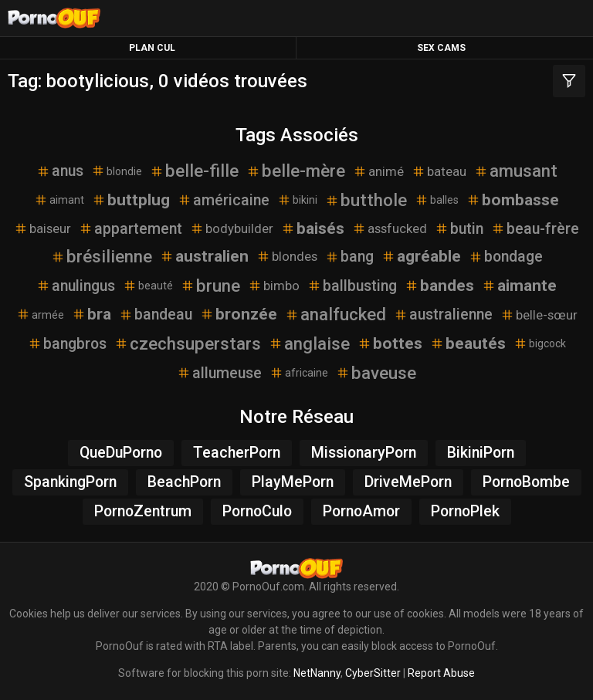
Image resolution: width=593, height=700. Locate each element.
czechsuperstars (188, 343)
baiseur (42, 228)
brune (210, 286)
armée (40, 314)
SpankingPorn (70, 482)
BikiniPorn (481, 453)
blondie (117, 171)
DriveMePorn (408, 482)
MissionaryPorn (364, 453)
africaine (299, 373)
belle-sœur (539, 315)
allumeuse (219, 373)
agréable (421, 256)
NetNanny (317, 673)
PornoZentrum (143, 511)
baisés (313, 228)
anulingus (76, 286)
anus (60, 171)
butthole (366, 200)
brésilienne (102, 256)
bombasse (513, 200)
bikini (297, 200)
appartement (130, 229)
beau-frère (535, 229)
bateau (439, 171)
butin (459, 229)
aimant (59, 200)
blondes (287, 256)
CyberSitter (373, 673)
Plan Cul (152, 48)
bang (349, 257)
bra (91, 314)
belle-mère (296, 171)
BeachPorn (184, 482)
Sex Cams (441, 48)
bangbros (67, 344)
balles (437, 200)
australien (204, 256)
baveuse (376, 373)
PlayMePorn (293, 482)
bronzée (239, 314)
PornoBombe (526, 482)
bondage (506, 257)
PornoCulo (257, 511)
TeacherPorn (237, 453)
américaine (224, 200)
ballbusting (352, 286)
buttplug (131, 200)
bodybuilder (232, 228)
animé (378, 171)
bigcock (540, 343)
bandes (439, 286)
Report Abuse (441, 673)
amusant (516, 171)
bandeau (156, 314)
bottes (390, 343)
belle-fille (194, 171)
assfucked (390, 228)
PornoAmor (361, 511)
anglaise (309, 343)
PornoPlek (465, 511)
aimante (519, 286)
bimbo (274, 286)
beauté (148, 286)
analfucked (335, 314)
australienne (443, 314)
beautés (468, 343)
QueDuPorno (121, 453)
